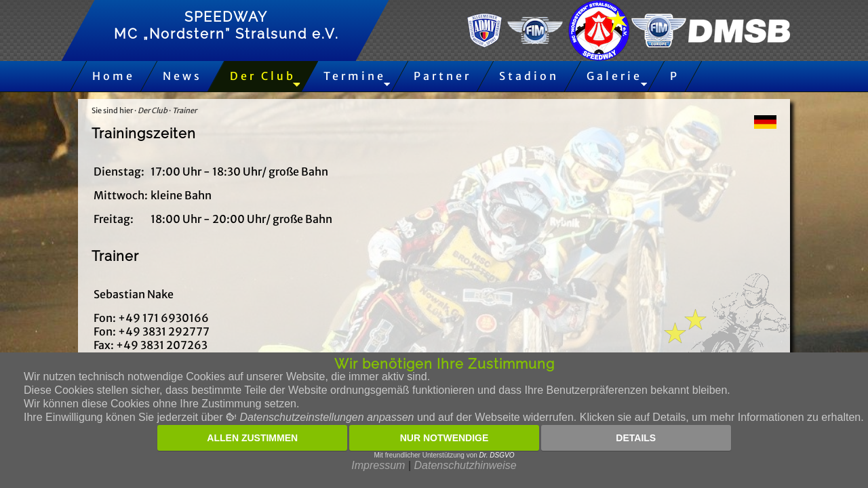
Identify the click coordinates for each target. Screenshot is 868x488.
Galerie (614, 76)
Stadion (529, 76)
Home (114, 76)
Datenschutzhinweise (465, 465)
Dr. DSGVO (497, 455)
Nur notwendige (445, 438)
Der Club (263, 76)
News (182, 76)
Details (636, 438)
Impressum (378, 465)
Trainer (184, 110)
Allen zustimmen (252, 438)
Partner (442, 76)
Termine (355, 76)
